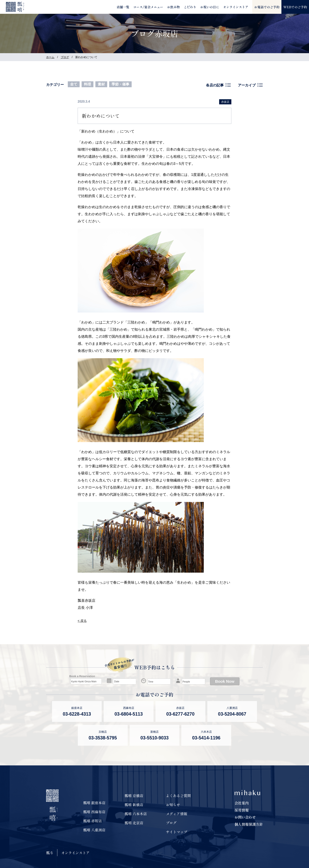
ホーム (50, 57)
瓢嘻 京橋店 (134, 796)
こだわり (190, 7)
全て (74, 84)
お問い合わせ (245, 817)
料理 (87, 84)
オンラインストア (236, 7)
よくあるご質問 (178, 796)
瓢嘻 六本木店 (136, 814)
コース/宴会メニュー (148, 7)
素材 (101, 84)
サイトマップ (177, 832)
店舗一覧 (123, 7)
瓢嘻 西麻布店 (94, 812)
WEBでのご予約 (295, 7)
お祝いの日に (210, 7)
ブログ (65, 57)
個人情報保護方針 (249, 824)
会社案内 (242, 803)
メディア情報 (177, 814)
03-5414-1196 (206, 738)
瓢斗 (50, 853)
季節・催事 (120, 84)
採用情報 (242, 810)
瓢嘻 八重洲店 (94, 830)
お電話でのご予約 (267, 7)
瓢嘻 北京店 (134, 823)
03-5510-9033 (154, 738)
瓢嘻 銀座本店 (94, 803)
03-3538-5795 (103, 738)
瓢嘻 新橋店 (134, 805)
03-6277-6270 (180, 714)
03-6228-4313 (77, 714)
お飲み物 (173, 7)
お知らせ (173, 805)
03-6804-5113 (129, 714)
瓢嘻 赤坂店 (93, 821)
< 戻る (82, 621)
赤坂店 (225, 102)
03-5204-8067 (232, 714)
